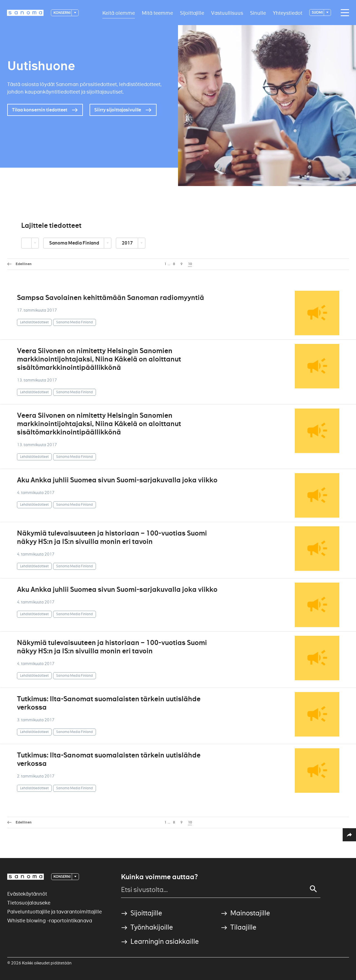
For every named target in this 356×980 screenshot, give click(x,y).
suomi (317, 12)
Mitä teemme (157, 13)
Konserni (62, 13)
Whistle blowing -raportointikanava (50, 921)
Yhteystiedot (288, 13)
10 (190, 264)
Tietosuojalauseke (29, 903)
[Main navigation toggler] (343, 13)
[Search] (313, 889)
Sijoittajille (192, 13)
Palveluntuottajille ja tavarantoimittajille (55, 912)
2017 (128, 243)
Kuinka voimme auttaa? (159, 877)
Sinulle (258, 13)
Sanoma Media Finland (75, 243)
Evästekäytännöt (27, 894)
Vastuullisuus (227, 13)
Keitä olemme (119, 13)
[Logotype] (25, 13)
